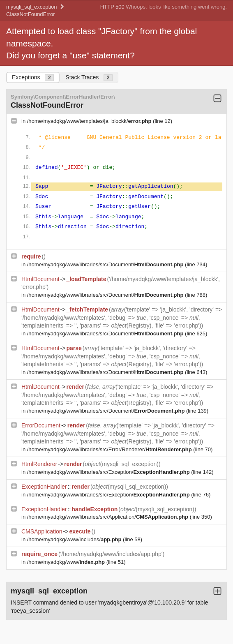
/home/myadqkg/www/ (67, 562)
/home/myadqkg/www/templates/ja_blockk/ (90, 121)
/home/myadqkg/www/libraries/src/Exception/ (109, 472)
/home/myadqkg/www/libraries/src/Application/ (108, 517)
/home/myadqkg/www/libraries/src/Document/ (106, 264)
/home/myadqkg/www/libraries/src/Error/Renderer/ (110, 449)
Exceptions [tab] (33, 77)
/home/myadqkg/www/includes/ (75, 539)
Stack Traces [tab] (89, 77)
